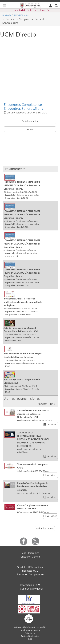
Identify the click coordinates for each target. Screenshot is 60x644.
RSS (30, 639)
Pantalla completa (30, 121)
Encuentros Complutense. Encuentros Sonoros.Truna (24, 107)
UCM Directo (21, 16)
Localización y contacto (30, 630)
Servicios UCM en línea (30, 567)
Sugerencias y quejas (32, 589)
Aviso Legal (30, 633)
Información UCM (30, 585)
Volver (30, 129)
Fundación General (30, 557)
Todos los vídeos (45, 529)
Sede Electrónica (30, 553)
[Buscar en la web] (56, 5)
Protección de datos (30, 636)
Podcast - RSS (46, 404)
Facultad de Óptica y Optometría (31, 10)
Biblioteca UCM (30, 571)
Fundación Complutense (30, 575)
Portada (7, 16)
